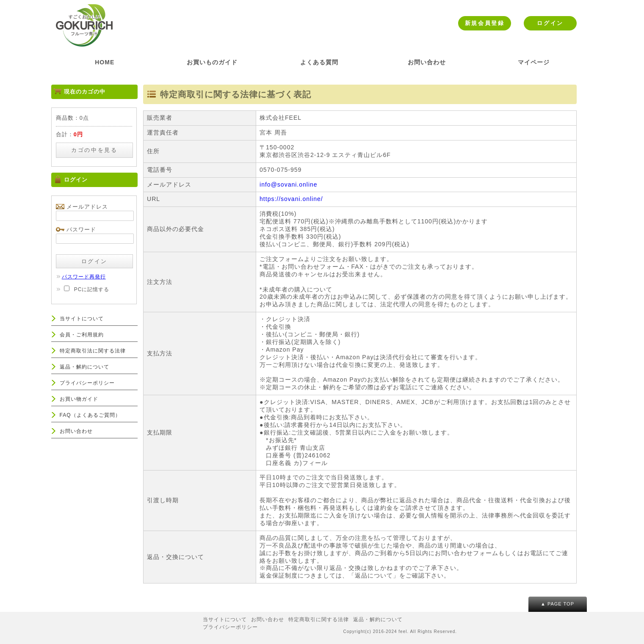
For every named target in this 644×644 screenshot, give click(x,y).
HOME (105, 62)
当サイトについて (82, 319)
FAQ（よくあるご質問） (90, 415)
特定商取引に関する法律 (319, 619)
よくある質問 (319, 62)
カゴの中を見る (94, 150)
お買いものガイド (212, 62)
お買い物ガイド (79, 399)
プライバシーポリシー (87, 383)
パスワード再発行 (81, 277)
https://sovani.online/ (291, 199)
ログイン (550, 23)
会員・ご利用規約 (82, 335)
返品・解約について (84, 367)
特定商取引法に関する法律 (93, 351)
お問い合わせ (427, 62)
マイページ (534, 62)
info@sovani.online (289, 184)
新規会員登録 (485, 23)
